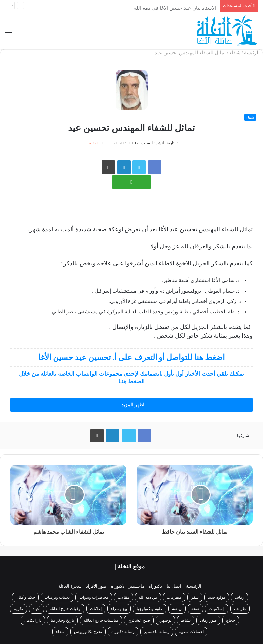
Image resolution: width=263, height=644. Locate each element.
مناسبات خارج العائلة (101, 620)
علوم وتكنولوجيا (150, 609)
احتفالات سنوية (191, 632)
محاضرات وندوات (94, 597)
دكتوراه (155, 586)
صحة (195, 609)
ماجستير (137, 586)
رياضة (177, 609)
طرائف (240, 609)
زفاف (240, 597)
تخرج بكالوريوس (88, 632)
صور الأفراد (96, 586)
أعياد (36, 609)
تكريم (18, 609)
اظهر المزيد (131, 405)
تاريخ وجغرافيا (62, 620)
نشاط (186, 620)
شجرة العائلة (70, 586)
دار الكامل (33, 620)
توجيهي (165, 620)
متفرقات (174, 597)
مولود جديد (217, 597)
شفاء (235, 53)
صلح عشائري (139, 620)
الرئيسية (194, 586)
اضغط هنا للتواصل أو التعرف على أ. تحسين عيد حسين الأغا (131, 357)
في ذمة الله (148, 597)
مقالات (123, 597)
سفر (195, 597)
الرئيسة (253, 53)
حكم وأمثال (25, 597)
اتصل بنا (174, 586)
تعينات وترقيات (57, 597)
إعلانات (96, 609)
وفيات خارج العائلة (65, 609)
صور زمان (208, 620)
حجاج (231, 620)
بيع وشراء (119, 609)
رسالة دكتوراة (123, 632)
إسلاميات (217, 609)
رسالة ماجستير (157, 632)
